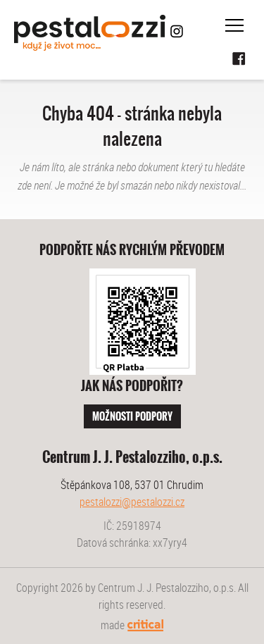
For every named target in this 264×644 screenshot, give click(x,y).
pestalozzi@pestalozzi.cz (132, 502)
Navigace (234, 25)
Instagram (177, 31)
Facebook (239, 59)
